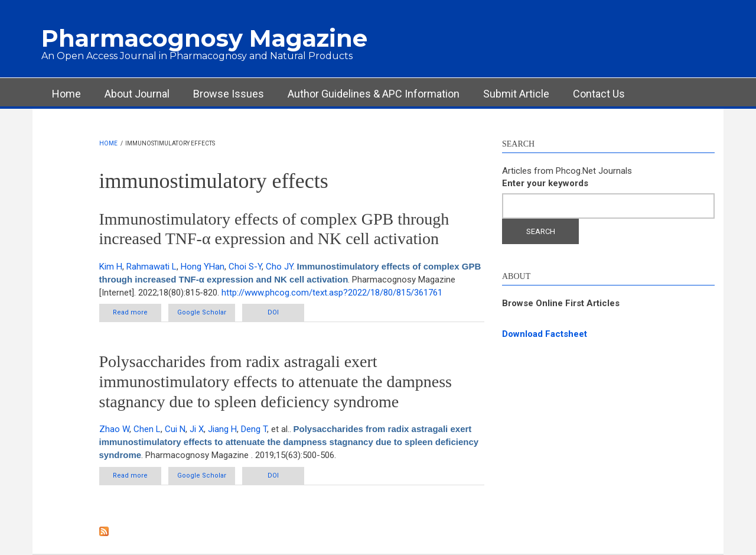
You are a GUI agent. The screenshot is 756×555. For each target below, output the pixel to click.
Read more (137, 315)
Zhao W (114, 429)
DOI (273, 312)
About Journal (137, 94)
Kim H (111, 267)
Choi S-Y (245, 267)
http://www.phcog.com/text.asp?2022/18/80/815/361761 (332, 293)
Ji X (197, 429)
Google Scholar (202, 312)
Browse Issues (229, 94)
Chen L (147, 429)
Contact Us (599, 94)
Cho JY (279, 267)
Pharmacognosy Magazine (204, 38)
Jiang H (222, 429)
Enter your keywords (545, 183)
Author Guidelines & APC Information (374, 94)
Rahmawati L (151, 267)
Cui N (175, 429)
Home (66, 94)
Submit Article (516, 94)
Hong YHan (203, 267)
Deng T (254, 429)
